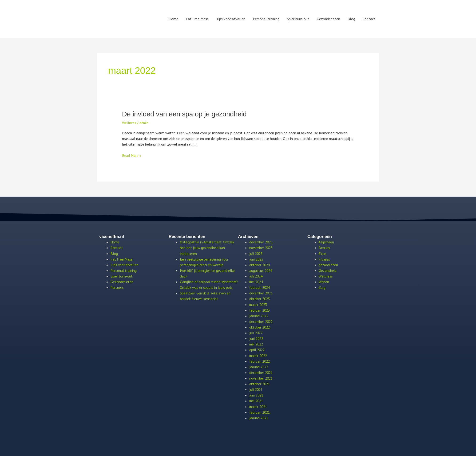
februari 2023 (260, 310)
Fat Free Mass (197, 19)
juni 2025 (257, 259)
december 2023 (262, 293)
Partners (117, 287)
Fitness (324, 259)
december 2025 (262, 242)
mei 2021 (257, 400)
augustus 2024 (261, 270)
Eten (322, 253)
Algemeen (327, 242)
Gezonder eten (328, 19)
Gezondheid (328, 270)
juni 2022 (257, 338)
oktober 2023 (260, 298)
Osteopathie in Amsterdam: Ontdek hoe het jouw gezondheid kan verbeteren (208, 248)
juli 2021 (256, 389)
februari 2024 (260, 287)
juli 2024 (256, 276)
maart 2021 (259, 406)
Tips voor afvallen (231, 19)
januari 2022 (259, 366)
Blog (351, 19)
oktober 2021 (260, 383)
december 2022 (262, 321)
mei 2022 (257, 344)
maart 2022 (259, 355)
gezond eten (329, 265)
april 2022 (257, 349)
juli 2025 (256, 253)
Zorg (322, 287)
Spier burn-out (298, 19)
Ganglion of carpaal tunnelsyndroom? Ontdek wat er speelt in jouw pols (206, 287)
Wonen (324, 282)
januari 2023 (259, 315)
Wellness (129, 123)
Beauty (324, 248)
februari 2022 (260, 361)
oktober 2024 (260, 265)
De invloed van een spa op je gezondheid (187, 114)
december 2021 (262, 372)
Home (173, 19)
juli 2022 (256, 332)
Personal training (266, 19)
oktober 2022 (260, 327)
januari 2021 (259, 417)
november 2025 (262, 248)
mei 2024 (257, 282)
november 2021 (262, 377)
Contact (369, 19)
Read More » (132, 155)
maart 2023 (259, 304)
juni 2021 (257, 394)
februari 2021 (260, 411)
